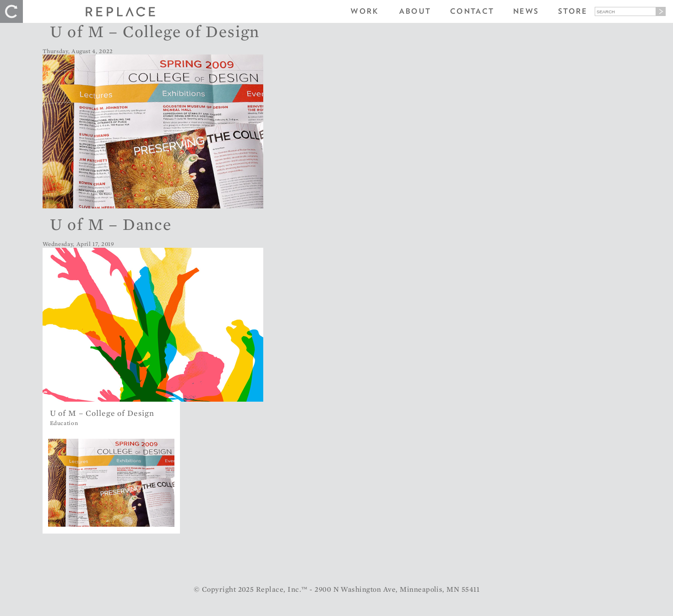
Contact (472, 11)
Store (573, 11)
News (526, 11)
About (415, 11)
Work (365, 11)
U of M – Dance (111, 224)
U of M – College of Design (155, 31)
